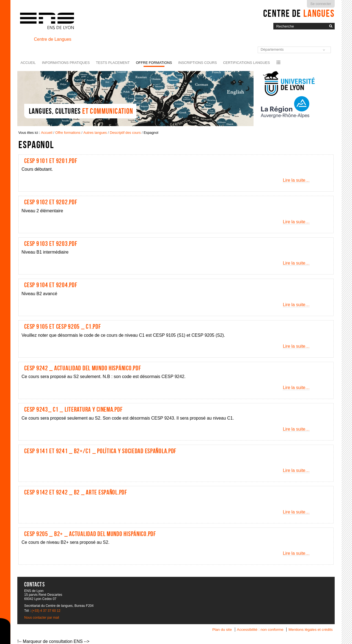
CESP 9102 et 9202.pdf (51, 202)
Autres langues (95, 133)
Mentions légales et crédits (311, 630)
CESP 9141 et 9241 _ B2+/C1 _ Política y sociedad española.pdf (100, 451)
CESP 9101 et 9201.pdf (51, 161)
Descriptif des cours (125, 133)
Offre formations (154, 63)
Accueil (28, 63)
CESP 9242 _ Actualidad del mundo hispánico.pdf (82, 368)
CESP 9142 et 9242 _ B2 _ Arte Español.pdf (76, 492)
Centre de (299, 13)
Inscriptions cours (198, 63)
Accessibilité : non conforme (260, 630)
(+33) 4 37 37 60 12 (46, 611)
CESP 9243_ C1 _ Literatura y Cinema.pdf (73, 409)
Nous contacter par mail (42, 618)
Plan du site (222, 630)
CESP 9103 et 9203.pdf (51, 244)
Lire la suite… (296, 180)
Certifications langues (246, 63)
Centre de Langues (53, 39)
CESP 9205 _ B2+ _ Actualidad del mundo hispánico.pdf (90, 534)
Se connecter (321, 4)
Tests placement (113, 63)
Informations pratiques (66, 63)
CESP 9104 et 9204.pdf (51, 285)
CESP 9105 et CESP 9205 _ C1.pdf (62, 327)
